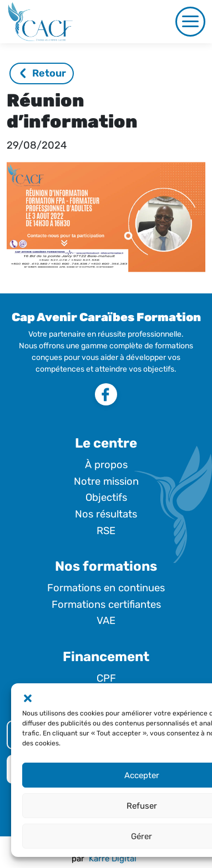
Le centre (106, 443)
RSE (106, 531)
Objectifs (106, 498)
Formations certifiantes (106, 605)
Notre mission (106, 481)
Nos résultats (106, 514)
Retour (43, 73)
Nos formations (106, 566)
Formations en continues (106, 588)
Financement (106, 657)
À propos (106, 465)
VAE (106, 621)
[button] (28, 697)
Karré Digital (113, 859)
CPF (106, 678)
